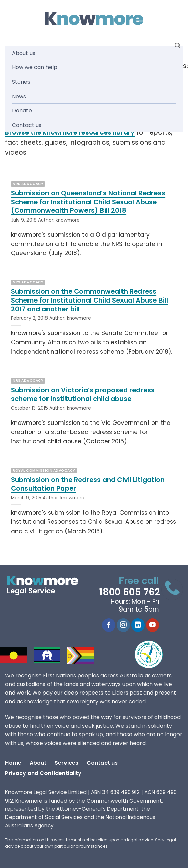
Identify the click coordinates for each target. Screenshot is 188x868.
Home (13, 763)
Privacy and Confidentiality (43, 773)
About (38, 763)
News (19, 96)
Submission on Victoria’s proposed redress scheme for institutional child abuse (83, 395)
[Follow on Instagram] (123, 625)
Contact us (27, 125)
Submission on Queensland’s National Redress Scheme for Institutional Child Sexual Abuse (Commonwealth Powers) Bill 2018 (88, 202)
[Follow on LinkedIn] (138, 625)
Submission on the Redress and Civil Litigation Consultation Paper (88, 484)
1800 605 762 (130, 592)
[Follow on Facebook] (109, 625)
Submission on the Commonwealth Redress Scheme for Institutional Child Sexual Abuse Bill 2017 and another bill (89, 300)
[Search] (177, 46)
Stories (21, 82)
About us (24, 53)
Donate (22, 111)
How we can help (35, 67)
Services (67, 763)
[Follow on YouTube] (153, 625)
